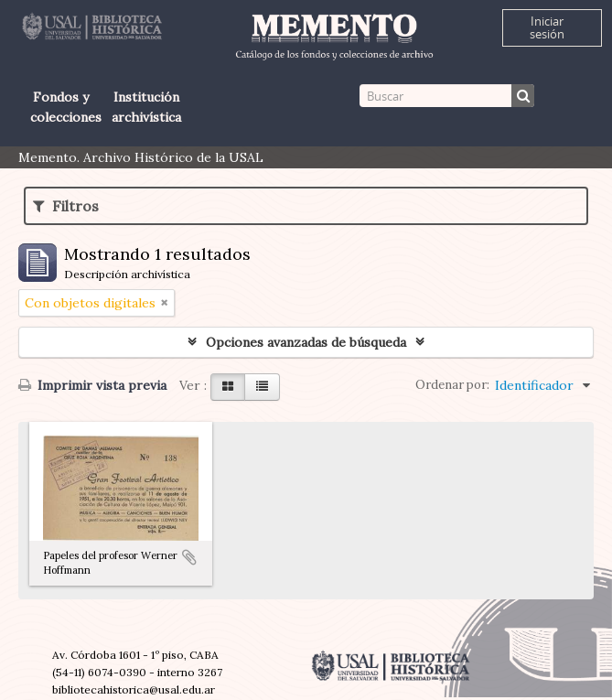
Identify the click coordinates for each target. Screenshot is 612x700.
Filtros (66, 206)
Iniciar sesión (547, 27)
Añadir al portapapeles (189, 557)
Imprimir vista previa (92, 385)
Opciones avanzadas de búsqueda (306, 342)
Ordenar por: (452, 385)
